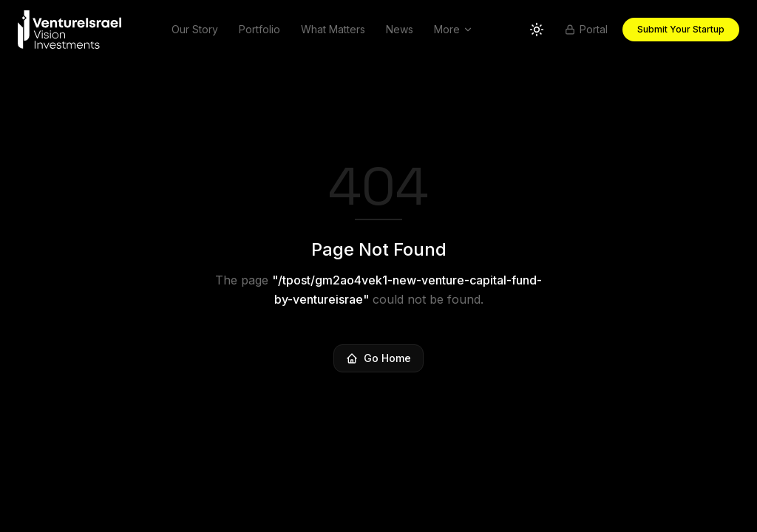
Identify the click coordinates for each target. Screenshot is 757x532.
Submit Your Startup (681, 29)
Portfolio (259, 29)
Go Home (378, 358)
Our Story (195, 29)
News (400, 29)
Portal (586, 29)
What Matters (333, 29)
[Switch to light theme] (537, 30)
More (454, 29)
